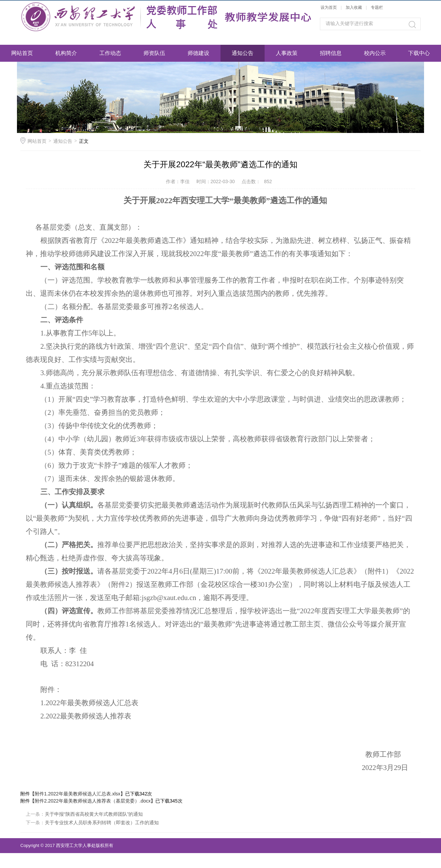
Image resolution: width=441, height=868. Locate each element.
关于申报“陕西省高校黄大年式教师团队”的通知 (94, 814)
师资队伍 (154, 53)
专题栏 (377, 7)
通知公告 (243, 53)
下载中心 (419, 53)
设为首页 (329, 7)
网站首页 (22, 53)
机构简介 (66, 53)
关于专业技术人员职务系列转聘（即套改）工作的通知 (102, 823)
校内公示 (375, 53)
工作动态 (110, 53)
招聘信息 (331, 53)
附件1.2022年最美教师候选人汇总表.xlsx (78, 794)
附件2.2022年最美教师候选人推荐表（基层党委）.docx (93, 801)
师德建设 (198, 53)
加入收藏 (354, 7)
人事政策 (287, 53)
